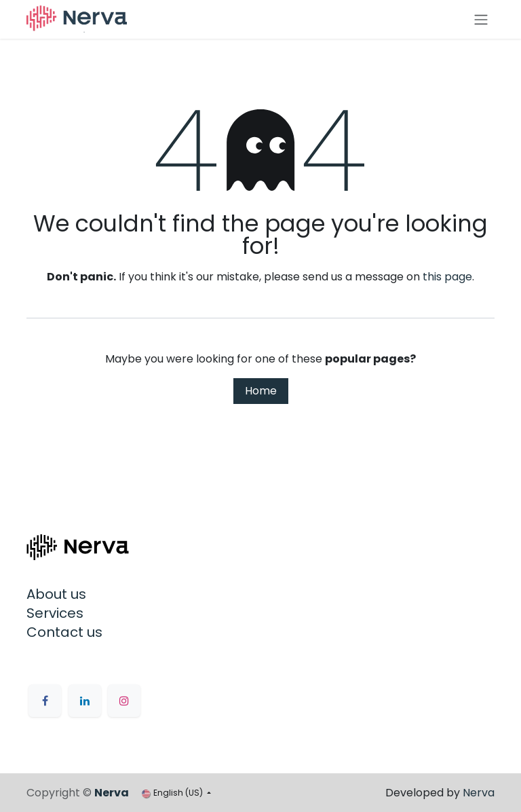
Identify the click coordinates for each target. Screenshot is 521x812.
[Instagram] (124, 701)
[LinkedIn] (85, 701)
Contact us (64, 632)
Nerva (479, 793)
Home (261, 391)
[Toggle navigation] (481, 19)
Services (55, 613)
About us (56, 594)
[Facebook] (45, 701)
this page (447, 277)
